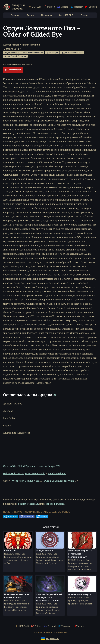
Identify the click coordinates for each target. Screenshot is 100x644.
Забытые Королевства (33, 52)
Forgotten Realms (12, 52)
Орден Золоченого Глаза (72, 52)
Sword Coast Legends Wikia (59, 481)
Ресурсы (85, 15)
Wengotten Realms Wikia (26, 481)
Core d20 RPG (66, 15)
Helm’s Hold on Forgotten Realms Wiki (24, 473)
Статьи (30, 15)
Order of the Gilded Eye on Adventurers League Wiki (32, 466)
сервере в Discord (54, 504)
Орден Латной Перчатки (15, 56)
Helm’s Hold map (57, 473)
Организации (52, 52)
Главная (15, 15)
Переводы (46, 15)
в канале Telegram (28, 504)
